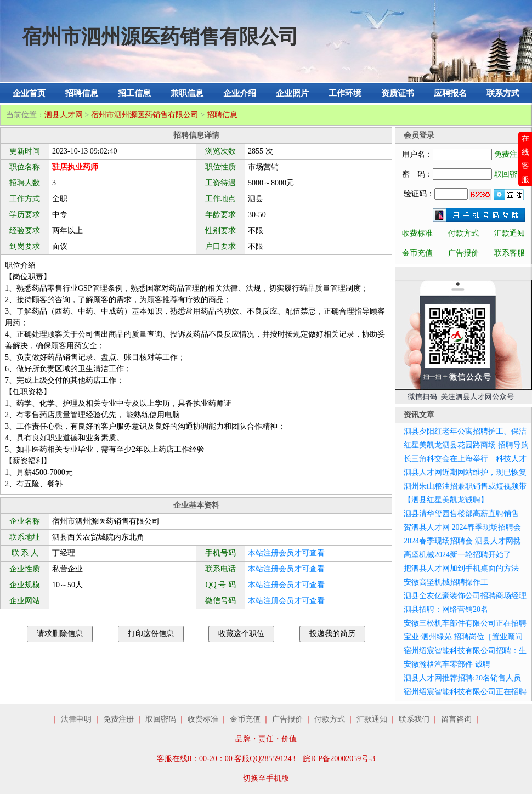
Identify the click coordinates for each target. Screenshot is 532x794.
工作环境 (345, 93)
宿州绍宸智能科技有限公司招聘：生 (465, 651)
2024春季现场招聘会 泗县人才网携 (462, 541)
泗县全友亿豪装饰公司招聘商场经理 (465, 596)
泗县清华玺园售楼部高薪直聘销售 (461, 514)
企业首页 (29, 93)
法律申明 (76, 719)
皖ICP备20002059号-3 (339, 759)
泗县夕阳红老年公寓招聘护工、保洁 (465, 431)
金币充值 (417, 253)
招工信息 (134, 93)
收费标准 (417, 233)
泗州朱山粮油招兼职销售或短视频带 (465, 486)
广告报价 (463, 253)
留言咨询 (456, 719)
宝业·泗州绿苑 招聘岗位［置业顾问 (463, 637)
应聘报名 (450, 93)
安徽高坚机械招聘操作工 (446, 582)
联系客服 (510, 253)
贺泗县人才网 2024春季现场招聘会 (462, 527)
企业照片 (292, 93)
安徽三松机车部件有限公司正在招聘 (465, 623)
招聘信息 (82, 93)
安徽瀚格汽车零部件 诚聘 (447, 664)
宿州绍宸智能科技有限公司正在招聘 (465, 692)
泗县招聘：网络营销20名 (446, 609)
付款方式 (463, 233)
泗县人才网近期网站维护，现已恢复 (465, 472)
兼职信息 (187, 93)
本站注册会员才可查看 (286, 553)
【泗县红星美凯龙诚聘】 (446, 500)
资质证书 (398, 93)
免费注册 (510, 154)
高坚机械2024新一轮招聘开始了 (457, 555)
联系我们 (414, 719)
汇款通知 (510, 233)
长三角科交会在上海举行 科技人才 (465, 459)
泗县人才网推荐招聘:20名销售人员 (462, 678)
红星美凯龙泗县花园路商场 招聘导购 (466, 445)
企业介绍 (240, 93)
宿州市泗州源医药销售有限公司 (145, 115)
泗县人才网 (64, 115)
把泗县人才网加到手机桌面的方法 (461, 568)
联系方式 (503, 93)
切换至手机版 (266, 778)
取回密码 (510, 174)
